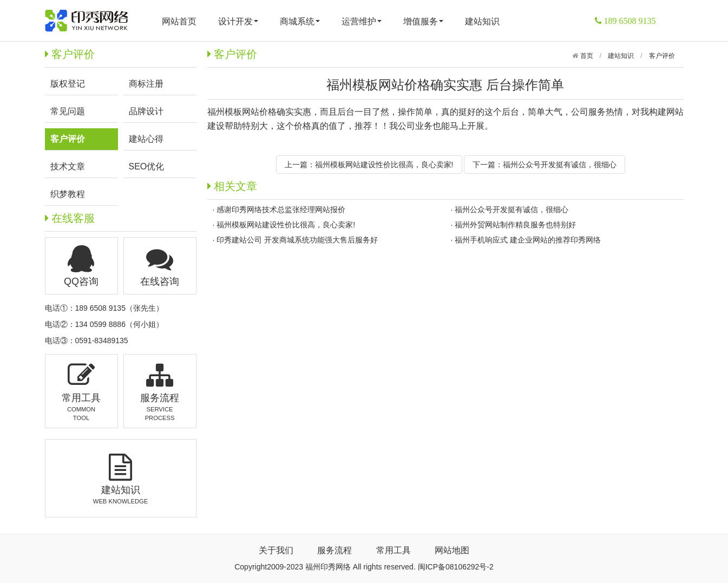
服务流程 (335, 550)
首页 (585, 56)
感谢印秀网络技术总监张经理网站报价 (281, 209)
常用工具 (393, 550)
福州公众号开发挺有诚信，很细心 (560, 165)
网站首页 (179, 21)
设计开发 (238, 21)
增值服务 (423, 21)
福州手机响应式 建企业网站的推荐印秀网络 (528, 240)
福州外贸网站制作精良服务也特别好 (515, 225)
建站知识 (482, 21)
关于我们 (276, 550)
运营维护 (362, 21)
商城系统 (300, 21)
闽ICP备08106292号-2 (456, 567)
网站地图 (452, 550)
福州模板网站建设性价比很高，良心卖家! (384, 165)
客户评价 (662, 56)
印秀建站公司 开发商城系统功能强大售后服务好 (297, 240)
